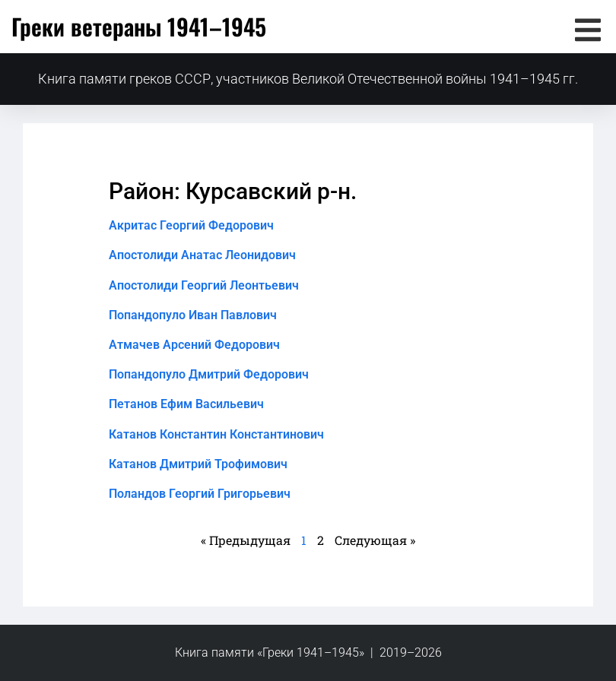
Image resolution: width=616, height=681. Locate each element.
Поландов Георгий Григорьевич (200, 494)
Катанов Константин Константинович (216, 434)
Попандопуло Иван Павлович (193, 315)
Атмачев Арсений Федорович (194, 345)
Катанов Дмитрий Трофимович (198, 464)
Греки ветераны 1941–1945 (139, 26)
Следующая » (375, 540)
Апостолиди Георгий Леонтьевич (204, 285)
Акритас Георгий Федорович (191, 225)
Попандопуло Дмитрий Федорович (209, 374)
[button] (587, 30)
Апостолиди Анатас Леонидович (202, 255)
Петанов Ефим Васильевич (186, 404)
